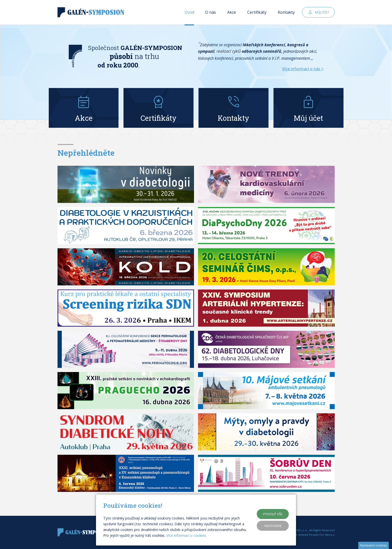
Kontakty (286, 12)
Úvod (189, 12)
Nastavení (273, 526)
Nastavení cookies (374, 545)
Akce (232, 12)
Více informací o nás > (303, 69)
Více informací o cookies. (186, 535)
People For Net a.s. (322, 535)
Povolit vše (273, 514)
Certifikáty (257, 12)
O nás (211, 12)
